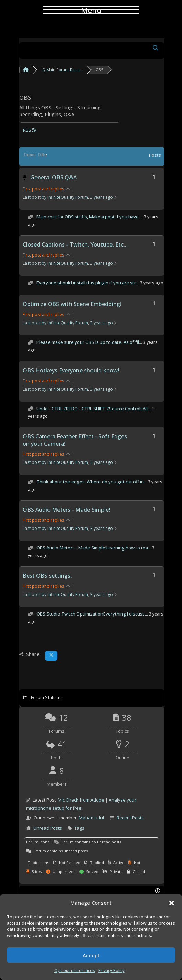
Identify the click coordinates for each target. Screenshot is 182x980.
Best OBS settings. (47, 576)
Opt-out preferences (75, 971)
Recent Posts (130, 818)
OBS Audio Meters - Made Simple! (66, 510)
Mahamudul (91, 818)
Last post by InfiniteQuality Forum (70, 197)
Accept (91, 955)
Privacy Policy (111, 971)
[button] (172, 903)
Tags (79, 828)
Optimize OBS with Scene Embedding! (72, 304)
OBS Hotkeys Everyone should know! (71, 370)
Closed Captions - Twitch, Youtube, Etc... (75, 244)
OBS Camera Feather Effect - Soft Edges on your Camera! (75, 440)
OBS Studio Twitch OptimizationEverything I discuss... (92, 614)
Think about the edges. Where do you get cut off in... (92, 482)
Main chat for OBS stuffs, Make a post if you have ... (90, 217)
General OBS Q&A (53, 177)
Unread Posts (48, 828)
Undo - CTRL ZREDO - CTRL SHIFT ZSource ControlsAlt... (94, 409)
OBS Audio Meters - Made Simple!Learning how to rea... (94, 548)
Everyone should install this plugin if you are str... (88, 283)
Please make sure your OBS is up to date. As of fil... (89, 342)
